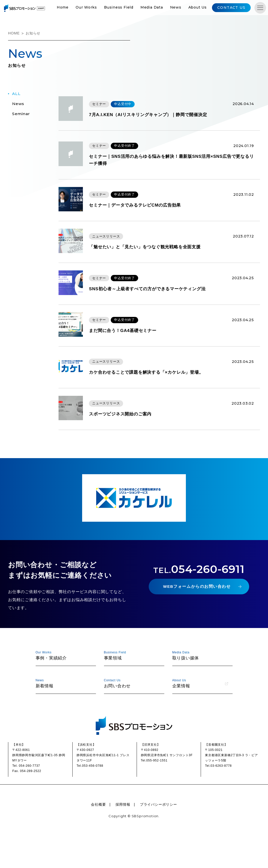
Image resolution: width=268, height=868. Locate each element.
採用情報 (123, 839)
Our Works (95, 8)
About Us (206, 8)
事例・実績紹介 (64, 689)
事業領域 (132, 689)
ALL (16, 95)
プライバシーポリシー (158, 839)
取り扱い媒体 (200, 689)
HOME (14, 34)
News (184, 8)
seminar (21, 115)
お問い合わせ (132, 717)
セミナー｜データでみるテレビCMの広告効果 (145, 213)
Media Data (160, 8)
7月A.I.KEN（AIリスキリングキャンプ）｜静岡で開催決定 (159, 118)
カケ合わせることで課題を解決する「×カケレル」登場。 (157, 401)
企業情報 (200, 717)
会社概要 (98, 839)
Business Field (127, 8)
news (18, 105)
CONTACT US (238, 8)
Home (71, 8)
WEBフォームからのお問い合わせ (197, 622)
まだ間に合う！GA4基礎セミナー (132, 354)
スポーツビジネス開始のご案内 (130, 447)
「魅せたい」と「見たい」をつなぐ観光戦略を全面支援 (156, 260)
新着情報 (64, 717)
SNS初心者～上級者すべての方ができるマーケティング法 (158, 307)
